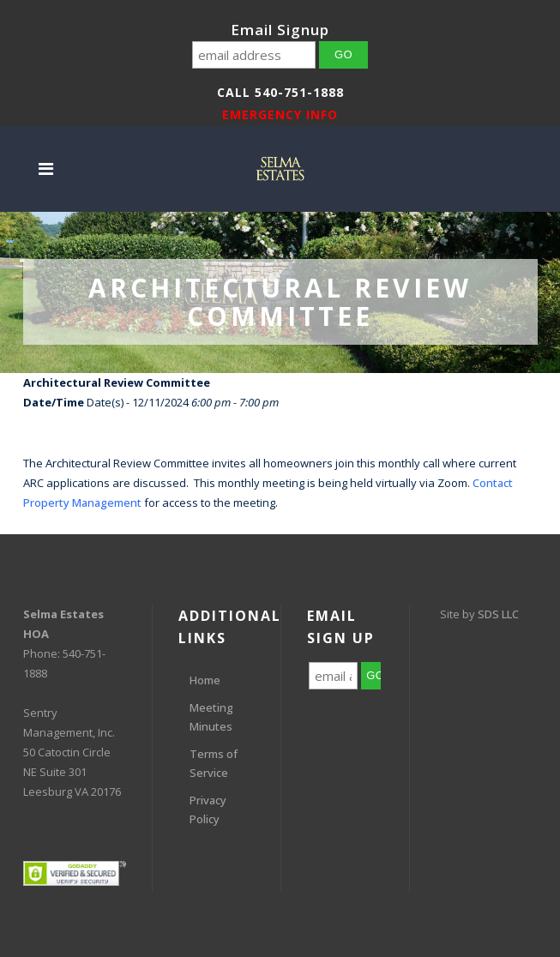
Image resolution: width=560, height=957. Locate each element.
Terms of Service (214, 763)
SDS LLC (498, 614)
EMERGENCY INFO (280, 114)
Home (205, 680)
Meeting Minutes (211, 717)
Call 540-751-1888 (280, 92)
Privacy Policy (208, 810)
